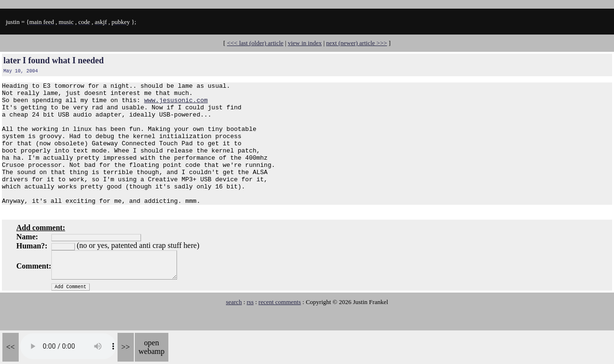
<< (11, 347)
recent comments (280, 326)
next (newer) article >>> (357, 43)
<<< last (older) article (255, 43)
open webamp (152, 347)
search (234, 326)
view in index (305, 43)
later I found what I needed (53, 60)
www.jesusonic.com (176, 104)
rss (250, 326)
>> (126, 347)
